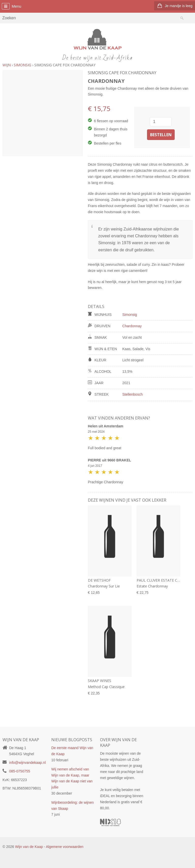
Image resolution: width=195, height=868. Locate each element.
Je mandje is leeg (179, 6)
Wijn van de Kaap (29, 847)
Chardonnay (132, 326)
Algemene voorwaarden (65, 847)
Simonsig (130, 315)
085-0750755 (20, 771)
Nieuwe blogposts (72, 740)
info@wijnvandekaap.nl (27, 763)
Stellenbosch (133, 394)
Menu (17, 6)
